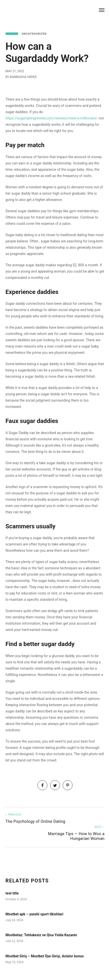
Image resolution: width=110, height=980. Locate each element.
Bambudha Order (23, 77)
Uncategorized (34, 34)
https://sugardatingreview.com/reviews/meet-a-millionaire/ (52, 118)
